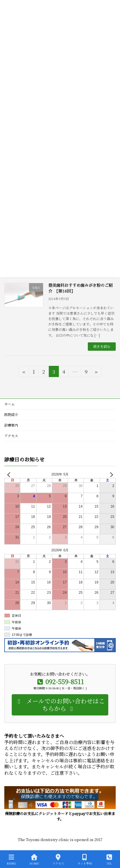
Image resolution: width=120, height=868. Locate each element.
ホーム (9, 404)
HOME (34, 860)
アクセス (11, 436)
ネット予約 (85, 860)
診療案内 (11, 425)
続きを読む (102, 346)
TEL (109, 860)
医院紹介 (11, 414)
